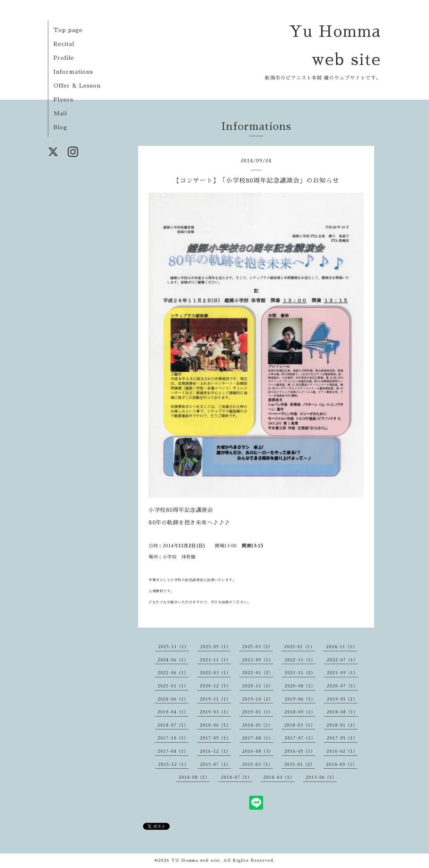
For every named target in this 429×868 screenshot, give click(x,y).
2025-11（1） (174, 647)
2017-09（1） (215, 738)
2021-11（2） (300, 673)
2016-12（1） (215, 751)
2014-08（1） (194, 777)
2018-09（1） (300, 712)
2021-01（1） (173, 686)
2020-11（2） (258, 686)
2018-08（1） (342, 712)
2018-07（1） (173, 725)
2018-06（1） (215, 725)
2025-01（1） (300, 647)
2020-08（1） (300, 686)
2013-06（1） (321, 777)
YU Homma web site (196, 860)
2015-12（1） (174, 764)
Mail (60, 114)
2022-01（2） (258, 673)
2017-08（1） (258, 738)
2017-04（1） (173, 751)
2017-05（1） (342, 738)
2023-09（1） (258, 660)
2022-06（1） (173, 673)
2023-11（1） (215, 660)
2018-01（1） (342, 725)
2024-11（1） (342, 647)
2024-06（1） (173, 660)
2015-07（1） (216, 764)
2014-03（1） (279, 777)
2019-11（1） (215, 699)
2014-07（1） (237, 777)
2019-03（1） (215, 712)
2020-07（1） (342, 686)
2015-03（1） (258, 764)
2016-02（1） (342, 751)
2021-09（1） (342, 673)
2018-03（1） (300, 725)
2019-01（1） (258, 712)
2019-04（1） (173, 712)
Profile (64, 58)
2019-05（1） (342, 699)
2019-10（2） (258, 699)
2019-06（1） (300, 699)
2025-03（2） (258, 647)
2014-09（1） (342, 764)
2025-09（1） (216, 647)
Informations (73, 72)
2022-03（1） (215, 673)
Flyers (63, 100)
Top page (68, 30)
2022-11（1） (300, 660)
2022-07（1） (342, 660)
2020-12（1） (215, 686)
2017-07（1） (300, 738)
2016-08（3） (258, 751)
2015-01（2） (300, 764)
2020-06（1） (173, 699)
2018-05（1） (258, 725)
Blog (60, 127)
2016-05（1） (300, 751)
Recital (64, 44)
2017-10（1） (173, 738)
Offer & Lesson (77, 86)
